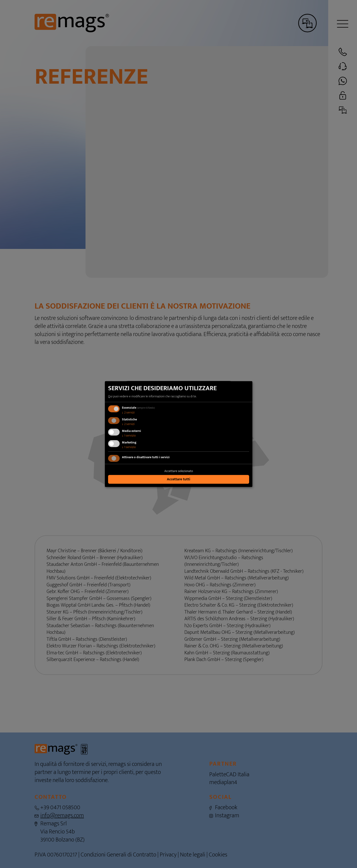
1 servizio (129, 435)
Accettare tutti (178, 479)
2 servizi (128, 412)
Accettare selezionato (179, 471)
